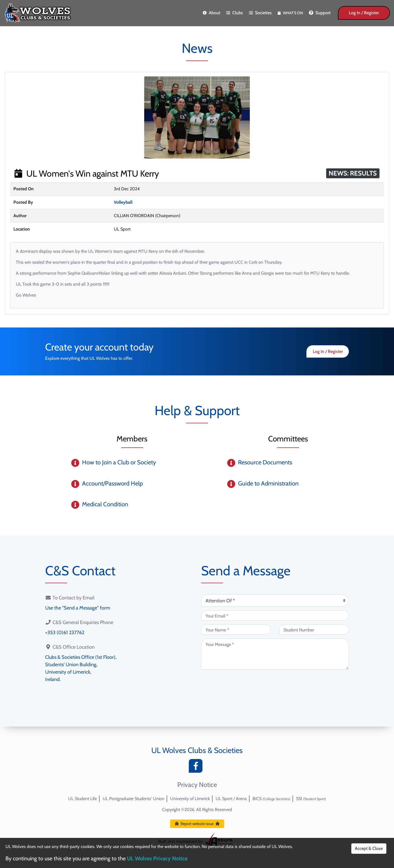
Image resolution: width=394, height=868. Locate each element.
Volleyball (123, 202)
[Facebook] (197, 767)
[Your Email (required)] (275, 616)
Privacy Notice (197, 785)
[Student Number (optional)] (314, 630)
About (212, 13)
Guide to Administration (268, 483)
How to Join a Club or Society (119, 462)
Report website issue (197, 824)
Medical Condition (105, 504)
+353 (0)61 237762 (65, 633)
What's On (290, 13)
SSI (311, 799)
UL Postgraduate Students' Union (134, 799)
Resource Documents (265, 462)
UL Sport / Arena (231, 799)
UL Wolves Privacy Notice (157, 858)
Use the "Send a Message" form (78, 608)
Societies (260, 13)
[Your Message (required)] (275, 654)
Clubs (235, 13)
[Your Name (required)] (236, 630)
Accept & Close (369, 848)
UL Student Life (82, 799)
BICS (271, 799)
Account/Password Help (112, 483)
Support (320, 13)
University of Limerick (190, 799)
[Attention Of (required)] (275, 600)
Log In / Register (364, 13)
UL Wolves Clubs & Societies (197, 750)
